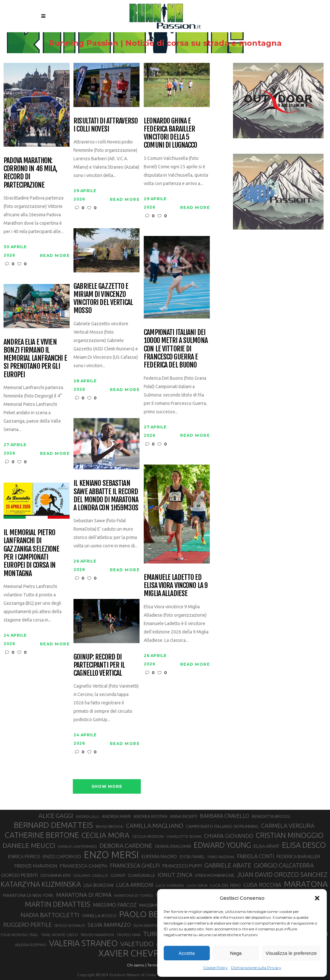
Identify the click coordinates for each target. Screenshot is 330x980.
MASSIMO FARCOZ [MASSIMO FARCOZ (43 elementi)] (115, 905)
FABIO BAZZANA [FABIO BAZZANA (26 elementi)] (221, 857)
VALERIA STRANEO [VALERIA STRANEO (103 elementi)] (83, 943)
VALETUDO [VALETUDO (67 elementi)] (137, 944)
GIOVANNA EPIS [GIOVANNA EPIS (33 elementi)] (55, 875)
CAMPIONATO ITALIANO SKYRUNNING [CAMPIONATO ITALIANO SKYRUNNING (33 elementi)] (222, 826)
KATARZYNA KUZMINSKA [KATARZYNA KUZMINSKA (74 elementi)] (41, 884)
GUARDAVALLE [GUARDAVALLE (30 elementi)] (141, 875)
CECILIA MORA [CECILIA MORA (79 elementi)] (106, 835)
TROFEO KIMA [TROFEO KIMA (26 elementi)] (129, 935)
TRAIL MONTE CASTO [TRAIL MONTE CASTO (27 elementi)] (59, 935)
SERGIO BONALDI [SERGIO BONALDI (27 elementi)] (70, 925)
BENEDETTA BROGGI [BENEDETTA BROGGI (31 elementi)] (271, 816)
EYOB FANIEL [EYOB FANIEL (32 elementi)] (192, 857)
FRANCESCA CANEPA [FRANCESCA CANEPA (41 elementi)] (83, 866)
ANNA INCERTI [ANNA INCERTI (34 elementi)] (184, 816)
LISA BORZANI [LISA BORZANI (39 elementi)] (98, 885)
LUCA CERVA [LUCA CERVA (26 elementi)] (197, 886)
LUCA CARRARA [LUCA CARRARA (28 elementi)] (170, 885)
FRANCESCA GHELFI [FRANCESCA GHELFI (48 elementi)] (135, 865)
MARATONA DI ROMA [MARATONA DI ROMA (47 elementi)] (84, 895)
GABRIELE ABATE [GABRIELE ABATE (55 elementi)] (228, 865)
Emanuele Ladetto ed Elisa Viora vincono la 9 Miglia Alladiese (176, 585)
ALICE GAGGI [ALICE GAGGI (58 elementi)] (56, 816)
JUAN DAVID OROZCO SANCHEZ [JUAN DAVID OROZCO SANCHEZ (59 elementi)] (282, 875)
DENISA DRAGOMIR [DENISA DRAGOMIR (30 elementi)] (173, 846)
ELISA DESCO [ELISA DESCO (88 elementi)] (304, 845)
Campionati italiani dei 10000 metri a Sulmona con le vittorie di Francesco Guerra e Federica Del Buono (176, 348)
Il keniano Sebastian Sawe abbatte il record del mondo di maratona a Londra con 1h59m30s (106, 495)
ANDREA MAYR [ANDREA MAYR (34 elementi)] (116, 816)
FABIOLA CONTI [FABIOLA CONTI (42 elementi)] (255, 856)
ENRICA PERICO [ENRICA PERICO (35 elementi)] (24, 857)
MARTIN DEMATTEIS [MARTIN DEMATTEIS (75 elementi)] (58, 904)
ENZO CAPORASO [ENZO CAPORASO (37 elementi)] (62, 856)
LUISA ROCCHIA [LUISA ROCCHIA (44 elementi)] (262, 885)
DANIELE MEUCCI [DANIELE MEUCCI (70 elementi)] (29, 845)
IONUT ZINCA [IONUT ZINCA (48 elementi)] (175, 875)
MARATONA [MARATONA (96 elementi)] (306, 884)
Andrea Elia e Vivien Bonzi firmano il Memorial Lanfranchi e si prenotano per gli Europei (35, 358)
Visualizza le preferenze (291, 953)
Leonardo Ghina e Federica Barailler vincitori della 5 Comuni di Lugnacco (170, 133)
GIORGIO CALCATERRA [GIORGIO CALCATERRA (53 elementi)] (284, 865)
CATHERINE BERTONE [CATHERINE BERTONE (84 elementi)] (42, 835)
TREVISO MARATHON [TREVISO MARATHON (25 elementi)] (97, 935)
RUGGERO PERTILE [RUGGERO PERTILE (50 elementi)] (28, 925)
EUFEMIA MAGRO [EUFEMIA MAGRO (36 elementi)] (159, 856)
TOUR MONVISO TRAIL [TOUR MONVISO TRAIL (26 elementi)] (19, 935)
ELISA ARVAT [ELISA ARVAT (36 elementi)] (267, 846)
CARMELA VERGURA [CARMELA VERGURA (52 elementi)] (288, 826)
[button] (317, 898)
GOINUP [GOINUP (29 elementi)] (118, 875)
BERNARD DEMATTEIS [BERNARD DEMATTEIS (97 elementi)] (53, 825)
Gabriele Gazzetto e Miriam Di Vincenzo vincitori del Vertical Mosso (103, 298)
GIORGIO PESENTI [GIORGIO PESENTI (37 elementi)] (19, 875)
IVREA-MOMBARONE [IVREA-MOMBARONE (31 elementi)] (215, 875)
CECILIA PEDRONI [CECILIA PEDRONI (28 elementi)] (148, 836)
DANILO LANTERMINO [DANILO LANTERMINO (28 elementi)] (77, 846)
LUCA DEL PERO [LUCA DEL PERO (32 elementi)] (225, 885)
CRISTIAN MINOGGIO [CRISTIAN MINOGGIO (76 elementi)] (290, 835)
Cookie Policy (215, 968)
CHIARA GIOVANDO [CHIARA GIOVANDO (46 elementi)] (229, 836)
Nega (236, 953)
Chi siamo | (137, 965)
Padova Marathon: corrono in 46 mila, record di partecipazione (30, 173)
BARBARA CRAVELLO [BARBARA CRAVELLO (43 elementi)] (224, 816)
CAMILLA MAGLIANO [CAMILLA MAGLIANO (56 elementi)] (155, 826)
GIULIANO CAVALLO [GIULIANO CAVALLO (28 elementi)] (91, 875)
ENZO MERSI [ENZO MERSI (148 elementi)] (111, 855)
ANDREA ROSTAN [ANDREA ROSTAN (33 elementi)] (150, 816)
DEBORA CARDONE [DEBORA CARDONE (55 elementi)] (126, 846)
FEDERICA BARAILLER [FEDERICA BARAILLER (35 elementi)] (298, 857)
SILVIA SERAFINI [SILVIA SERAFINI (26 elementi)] (146, 926)
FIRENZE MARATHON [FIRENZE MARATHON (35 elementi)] (36, 866)
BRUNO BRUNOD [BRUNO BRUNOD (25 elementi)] (110, 827)
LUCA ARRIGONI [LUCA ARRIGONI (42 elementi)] (135, 885)
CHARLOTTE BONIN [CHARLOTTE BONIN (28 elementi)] (184, 836)
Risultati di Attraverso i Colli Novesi (106, 125)
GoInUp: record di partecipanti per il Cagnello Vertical (99, 665)
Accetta (187, 953)
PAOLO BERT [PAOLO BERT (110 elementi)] (144, 914)
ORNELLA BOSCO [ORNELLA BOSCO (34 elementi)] (99, 916)
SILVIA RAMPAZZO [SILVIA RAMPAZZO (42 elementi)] (109, 925)
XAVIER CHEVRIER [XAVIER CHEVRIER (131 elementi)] (135, 953)
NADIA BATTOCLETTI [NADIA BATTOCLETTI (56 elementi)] (50, 915)
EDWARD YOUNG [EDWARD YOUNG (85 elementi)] (222, 845)
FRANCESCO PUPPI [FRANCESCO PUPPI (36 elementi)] (182, 866)
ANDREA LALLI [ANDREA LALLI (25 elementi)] (87, 817)
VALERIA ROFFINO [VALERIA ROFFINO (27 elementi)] (31, 945)
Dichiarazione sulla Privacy (256, 968)
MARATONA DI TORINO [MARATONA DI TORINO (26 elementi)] (134, 896)
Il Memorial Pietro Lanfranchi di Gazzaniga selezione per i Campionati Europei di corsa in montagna (31, 553)
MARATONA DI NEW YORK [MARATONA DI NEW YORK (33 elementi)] (28, 895)
